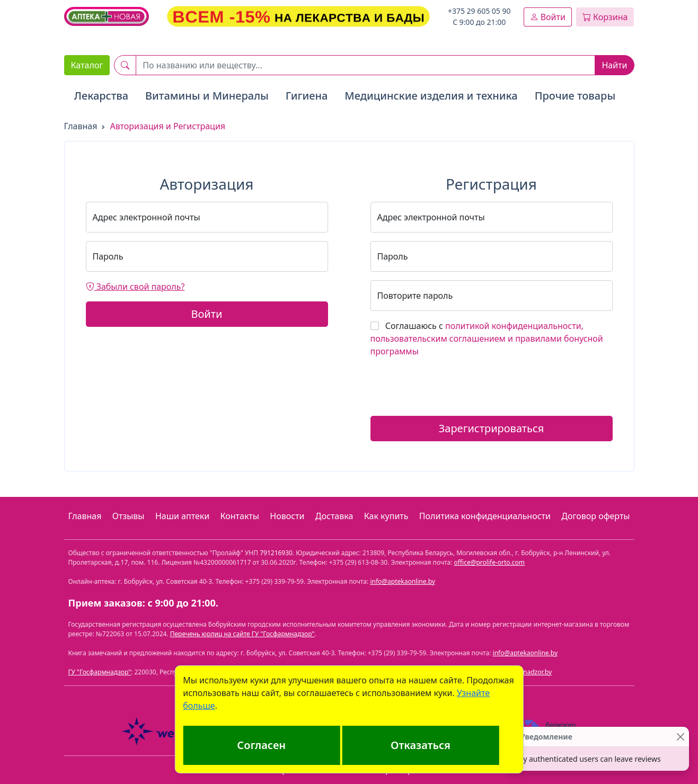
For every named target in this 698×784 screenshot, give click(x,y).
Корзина (605, 17)
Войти (548, 17)
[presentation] (451, 387)
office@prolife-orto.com (490, 562)
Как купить (386, 516)
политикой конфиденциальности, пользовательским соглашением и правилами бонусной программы (487, 338)
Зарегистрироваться (491, 428)
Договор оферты (595, 516)
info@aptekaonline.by (403, 581)
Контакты (240, 516)
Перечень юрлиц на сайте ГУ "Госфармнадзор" (242, 634)
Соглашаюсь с (487, 338)
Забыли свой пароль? (135, 287)
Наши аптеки (182, 516)
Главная (81, 126)
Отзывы (129, 516)
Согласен (261, 745)
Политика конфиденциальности (485, 516)
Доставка (334, 516)
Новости (287, 516)
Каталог (87, 65)
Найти (614, 65)
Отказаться (421, 745)
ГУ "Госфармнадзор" (100, 672)
